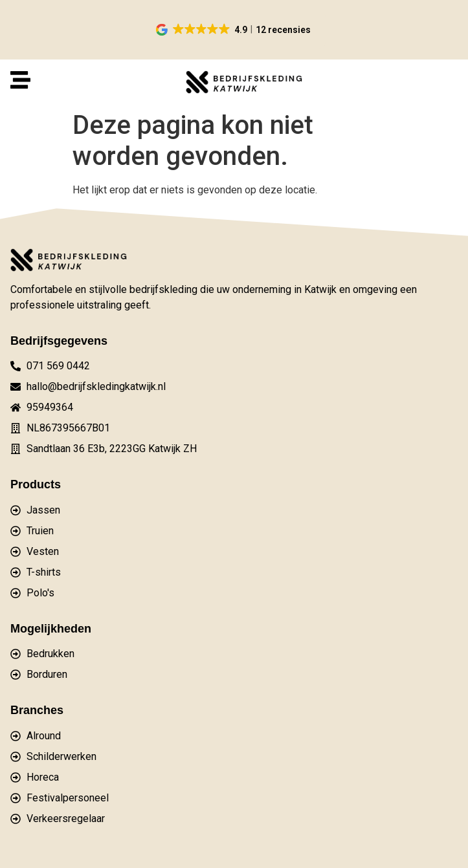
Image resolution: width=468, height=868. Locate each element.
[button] (234, 30)
